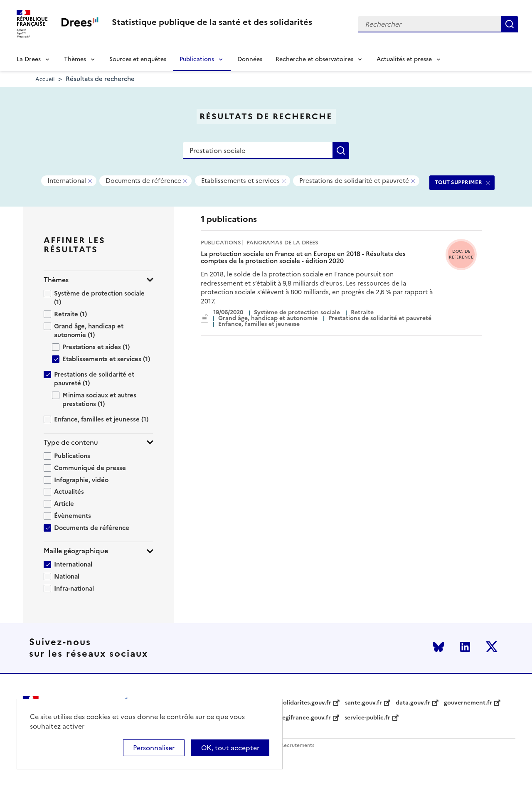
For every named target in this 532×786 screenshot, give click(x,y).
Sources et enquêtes (138, 59)
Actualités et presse (404, 59)
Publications (197, 59)
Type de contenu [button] (71, 442)
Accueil (45, 79)
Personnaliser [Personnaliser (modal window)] (154, 748)
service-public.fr (367, 718)
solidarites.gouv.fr (306, 703)
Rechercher (510, 24)
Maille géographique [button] (76, 551)
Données (250, 59)
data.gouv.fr (413, 703)
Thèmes (75, 59)
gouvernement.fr (468, 703)
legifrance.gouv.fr (306, 718)
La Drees (29, 59)
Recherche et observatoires (314, 59)
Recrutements (297, 745)
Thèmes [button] (56, 280)
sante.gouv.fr (363, 703)
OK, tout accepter (230, 748)
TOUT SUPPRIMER (458, 182)
